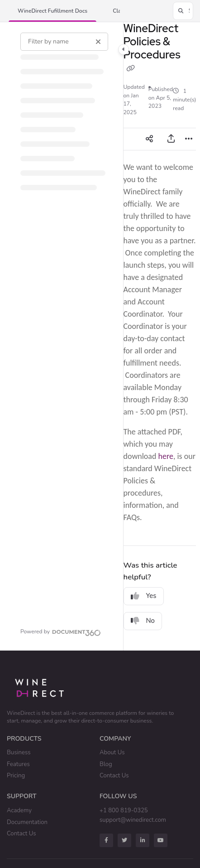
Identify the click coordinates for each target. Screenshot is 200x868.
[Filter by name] (64, 42)
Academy (19, 810)
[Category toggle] (124, 49)
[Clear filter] (98, 42)
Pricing (16, 776)
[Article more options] (189, 139)
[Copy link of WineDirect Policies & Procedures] (131, 69)
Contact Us (114, 776)
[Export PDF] (171, 139)
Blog (106, 764)
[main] (160, 336)
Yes (144, 596)
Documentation (27, 822)
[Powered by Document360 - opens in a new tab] (61, 632)
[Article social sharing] (149, 139)
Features (18, 764)
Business (19, 752)
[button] (52, 11)
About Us (112, 752)
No (143, 621)
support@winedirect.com (133, 820)
